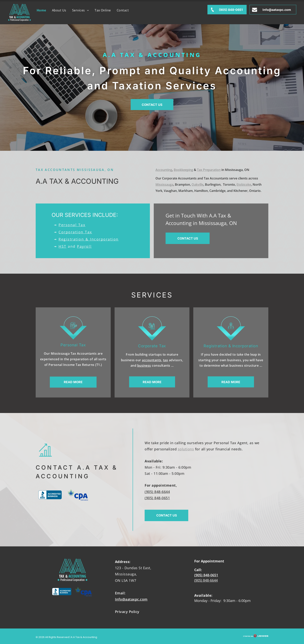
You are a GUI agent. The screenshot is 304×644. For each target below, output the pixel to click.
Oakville (197, 184)
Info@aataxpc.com (131, 599)
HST (63, 246)
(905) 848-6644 (157, 492)
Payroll (84, 246)
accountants (152, 360)
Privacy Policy (127, 612)
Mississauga (164, 184)
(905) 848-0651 (157, 498)
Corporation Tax (75, 232)
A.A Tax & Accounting (152, 55)
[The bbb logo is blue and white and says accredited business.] (50, 495)
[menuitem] (41, 10)
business (144, 366)
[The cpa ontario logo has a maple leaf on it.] (78, 495)
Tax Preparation (209, 170)
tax (166, 360)
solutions (186, 449)
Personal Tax (72, 225)
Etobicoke (244, 184)
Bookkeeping (183, 170)
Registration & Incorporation (89, 239)
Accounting (164, 170)
